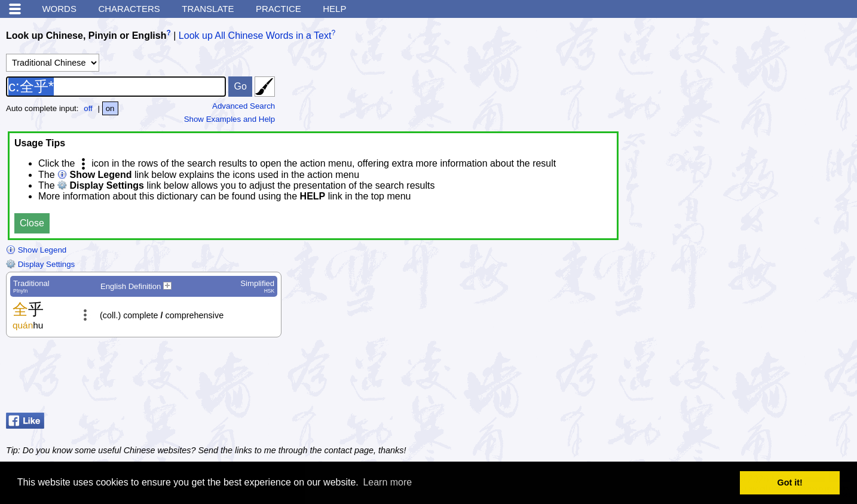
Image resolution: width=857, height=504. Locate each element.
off (88, 108)
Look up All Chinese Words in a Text (255, 36)
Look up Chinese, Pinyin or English (86, 36)
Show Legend (36, 250)
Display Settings (40, 264)
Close (32, 223)
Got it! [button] (790, 483)
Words (59, 9)
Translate (208, 9)
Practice (278, 9)
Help (334, 9)
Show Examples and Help (230, 119)
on (110, 108)
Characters (129, 9)
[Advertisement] (755, 378)
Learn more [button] (387, 482)
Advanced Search (244, 106)
